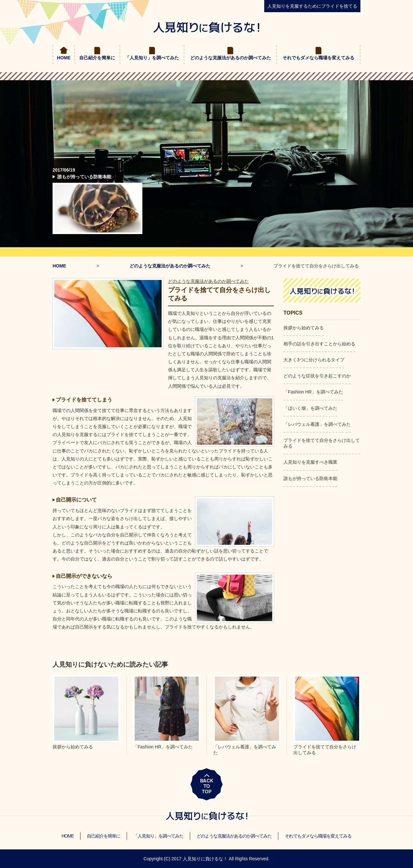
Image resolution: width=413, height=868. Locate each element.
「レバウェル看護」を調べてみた (317, 424)
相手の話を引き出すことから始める (319, 344)
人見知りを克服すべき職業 (310, 462)
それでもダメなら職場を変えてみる (318, 58)
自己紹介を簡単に (97, 58)
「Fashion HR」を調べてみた (313, 392)
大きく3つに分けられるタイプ (314, 360)
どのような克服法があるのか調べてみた (231, 58)
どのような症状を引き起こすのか (317, 376)
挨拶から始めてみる (304, 328)
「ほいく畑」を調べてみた (310, 408)
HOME (64, 58)
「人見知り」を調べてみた (152, 58)
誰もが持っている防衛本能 (84, 177)
